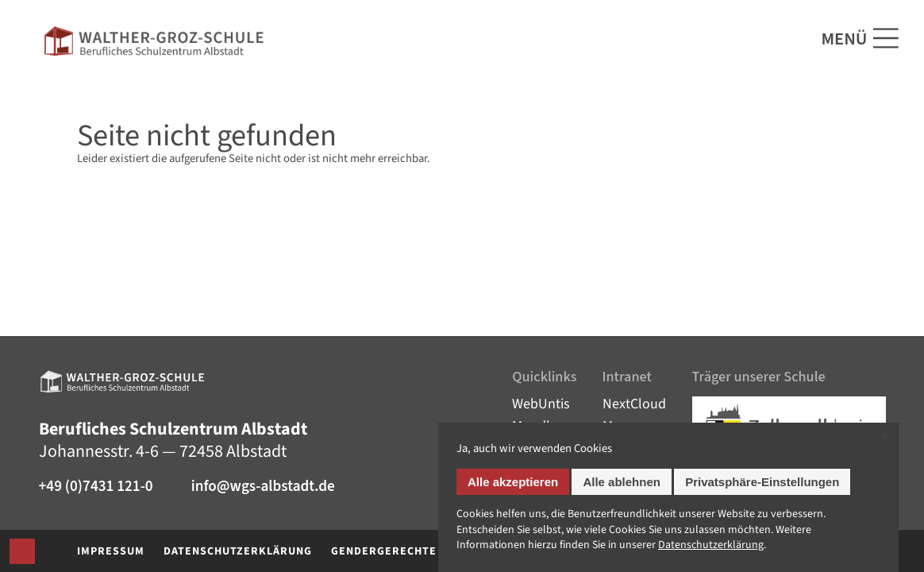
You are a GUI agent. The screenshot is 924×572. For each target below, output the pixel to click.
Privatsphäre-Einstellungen (762, 482)
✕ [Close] (885, 437)
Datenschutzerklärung (238, 551)
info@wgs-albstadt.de (263, 487)
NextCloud (634, 404)
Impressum (111, 551)
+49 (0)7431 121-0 (96, 487)
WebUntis (541, 404)
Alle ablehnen (622, 482)
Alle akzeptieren (513, 482)
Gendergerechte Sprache (411, 551)
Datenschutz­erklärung (711, 545)
